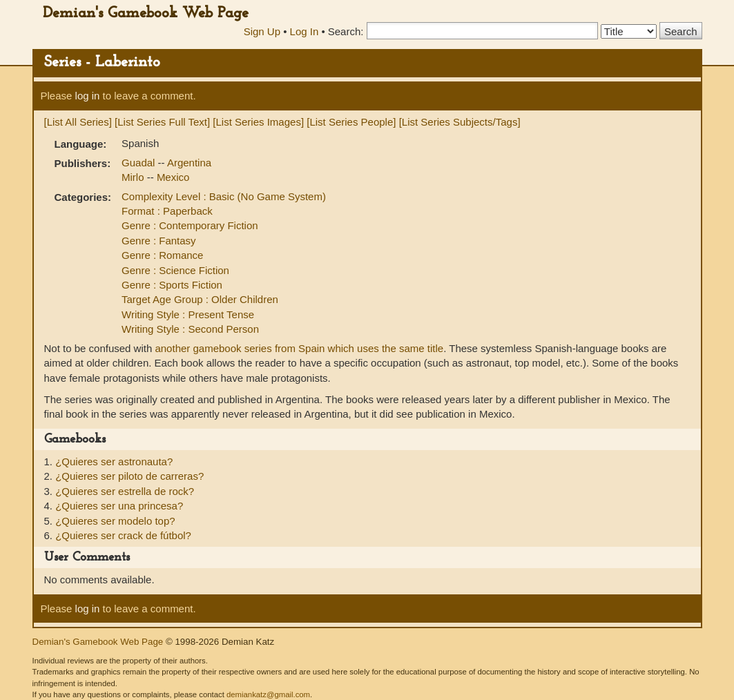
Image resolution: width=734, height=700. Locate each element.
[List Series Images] (258, 122)
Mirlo (134, 177)
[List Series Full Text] (162, 122)
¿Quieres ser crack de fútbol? (123, 535)
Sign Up (262, 31)
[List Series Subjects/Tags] (460, 122)
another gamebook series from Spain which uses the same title (299, 348)
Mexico (173, 177)
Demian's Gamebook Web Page (146, 13)
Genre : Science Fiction (175, 270)
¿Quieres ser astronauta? (114, 461)
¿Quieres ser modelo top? (115, 521)
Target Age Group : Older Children (200, 299)
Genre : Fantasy (159, 241)
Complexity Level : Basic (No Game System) (224, 196)
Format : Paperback (167, 211)
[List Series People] (351, 122)
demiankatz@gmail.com (268, 694)
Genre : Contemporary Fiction (190, 225)
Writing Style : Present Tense (188, 314)
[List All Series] (78, 122)
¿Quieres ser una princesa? (119, 506)
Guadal (140, 163)
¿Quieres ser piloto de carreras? (129, 476)
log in (88, 96)
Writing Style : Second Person (190, 329)
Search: (346, 31)
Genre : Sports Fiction (172, 285)
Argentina (189, 163)
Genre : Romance (162, 255)
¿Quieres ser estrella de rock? (125, 491)
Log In (305, 31)
